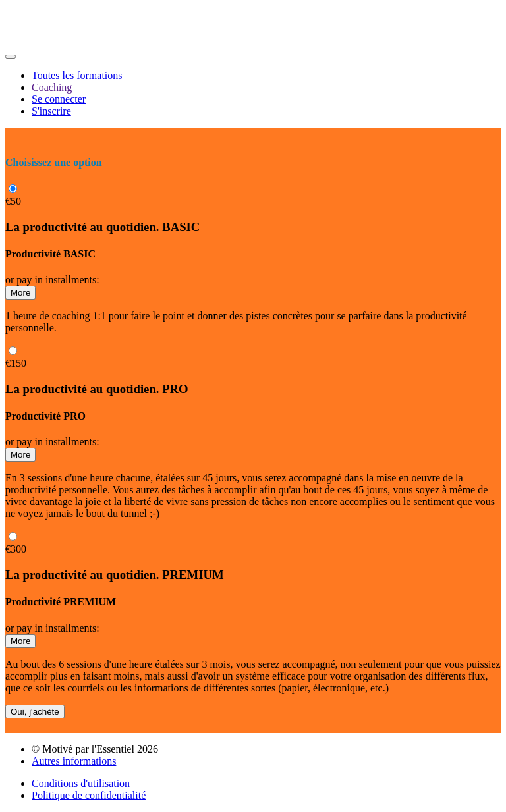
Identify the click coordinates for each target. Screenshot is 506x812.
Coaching (52, 87)
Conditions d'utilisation (81, 783)
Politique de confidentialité (89, 795)
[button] (11, 57)
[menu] (253, 94)
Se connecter (59, 99)
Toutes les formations (77, 75)
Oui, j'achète (35, 712)
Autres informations (74, 761)
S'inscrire (51, 111)
